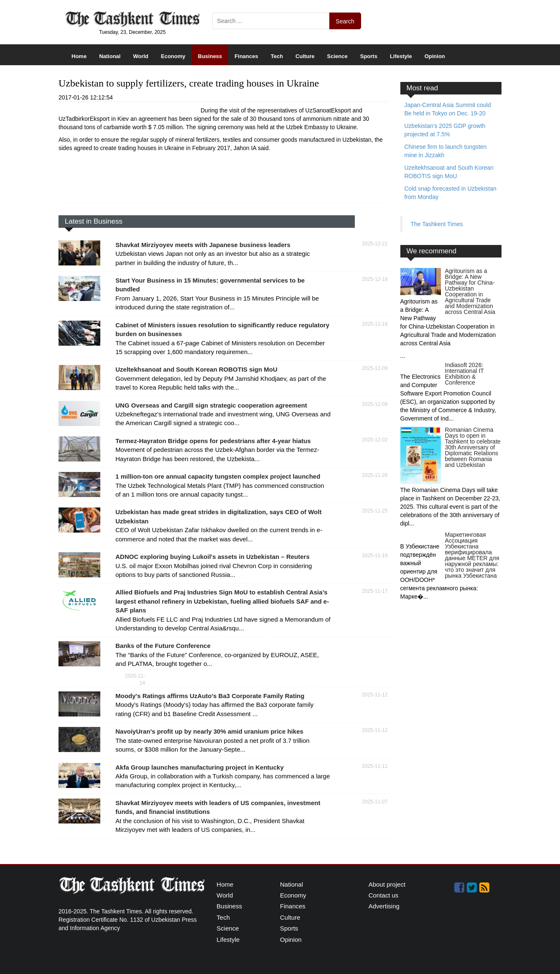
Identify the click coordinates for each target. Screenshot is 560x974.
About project (387, 884)
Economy (173, 56)
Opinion (435, 56)
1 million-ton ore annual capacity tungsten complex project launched (218, 476)
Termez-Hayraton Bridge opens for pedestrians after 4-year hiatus (213, 441)
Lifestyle (401, 56)
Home (79, 56)
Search (345, 21)
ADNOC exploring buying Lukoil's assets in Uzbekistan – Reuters (213, 557)
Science (337, 56)
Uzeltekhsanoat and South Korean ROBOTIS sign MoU (196, 369)
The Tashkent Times (437, 224)
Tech (277, 56)
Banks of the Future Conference (163, 646)
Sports (369, 56)
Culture (305, 56)
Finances (246, 56)
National (110, 56)
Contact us (384, 895)
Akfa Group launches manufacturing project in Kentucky (200, 767)
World (141, 56)
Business (210, 56)
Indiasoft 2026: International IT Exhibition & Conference (465, 374)
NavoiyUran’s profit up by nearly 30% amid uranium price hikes (209, 731)
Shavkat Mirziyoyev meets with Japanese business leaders (203, 245)
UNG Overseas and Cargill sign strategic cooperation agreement (211, 405)
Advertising (384, 906)
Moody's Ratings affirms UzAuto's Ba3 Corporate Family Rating (210, 696)
